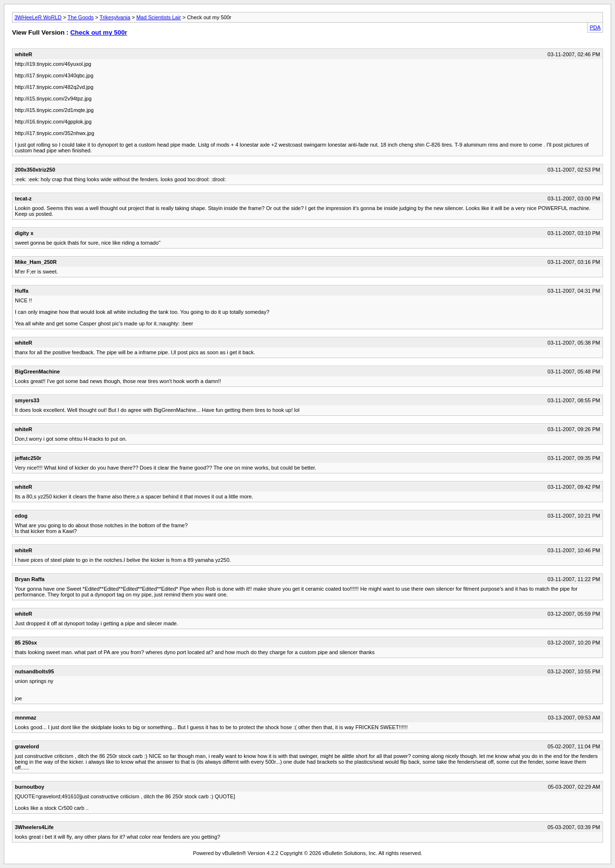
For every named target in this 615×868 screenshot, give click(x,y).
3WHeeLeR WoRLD (38, 17)
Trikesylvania (115, 17)
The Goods (81, 17)
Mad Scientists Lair (159, 17)
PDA (595, 27)
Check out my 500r (99, 32)
